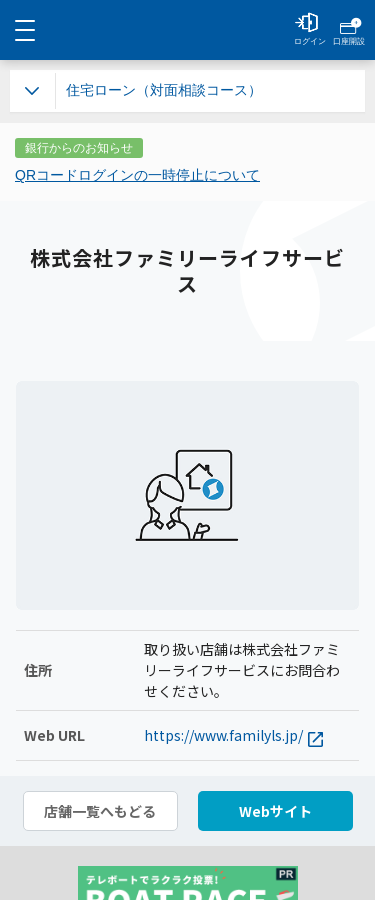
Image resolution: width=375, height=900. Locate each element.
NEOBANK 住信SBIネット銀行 (188, 30)
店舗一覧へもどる (100, 811)
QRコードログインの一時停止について (137, 175)
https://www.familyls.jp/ (233, 735)
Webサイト (275, 811)
